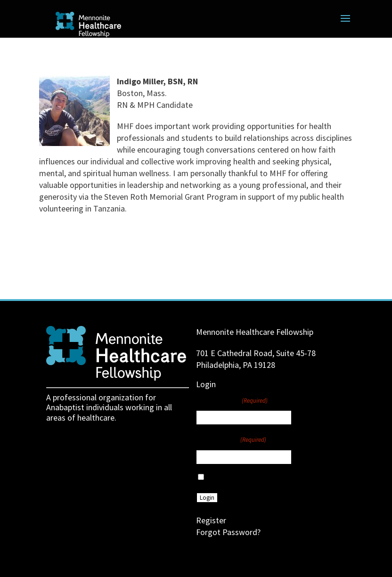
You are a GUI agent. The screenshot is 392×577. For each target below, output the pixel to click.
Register (211, 520)
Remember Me (229, 478)
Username (232, 400)
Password (231, 439)
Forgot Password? (228, 532)
